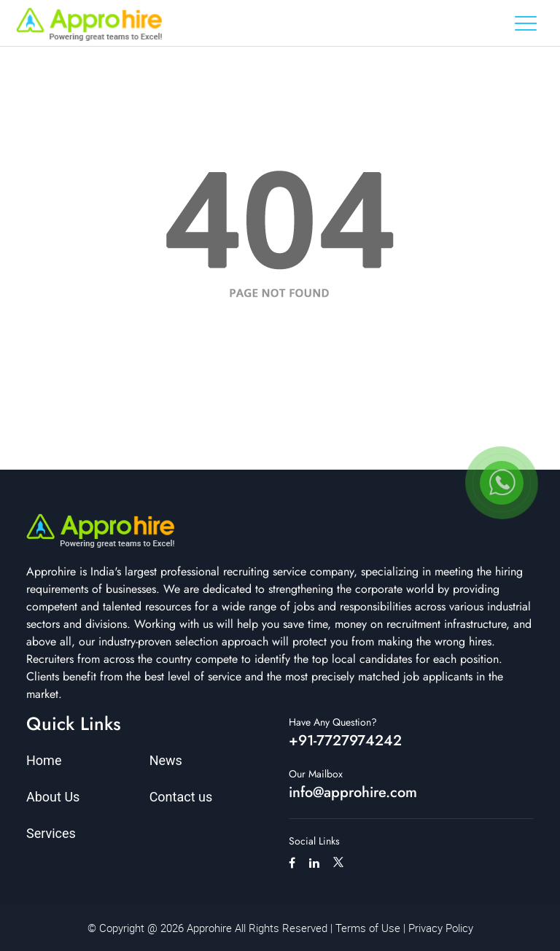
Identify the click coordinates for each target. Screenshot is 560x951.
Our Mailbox (316, 774)
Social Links (314, 841)
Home (44, 760)
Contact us (181, 797)
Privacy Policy (441, 928)
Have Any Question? (333, 722)
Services (51, 833)
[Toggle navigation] (526, 23)
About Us (53, 797)
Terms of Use (368, 928)
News (166, 760)
